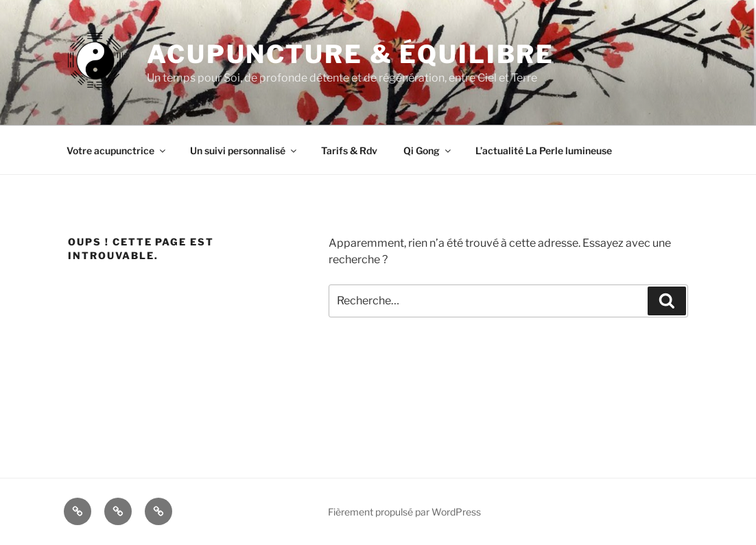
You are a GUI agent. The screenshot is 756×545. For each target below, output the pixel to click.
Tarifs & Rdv (349, 150)
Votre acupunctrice (117, 150)
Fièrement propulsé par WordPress (404, 512)
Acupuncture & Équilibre (351, 54)
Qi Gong (428, 150)
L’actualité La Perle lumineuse (544, 150)
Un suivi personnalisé (244, 150)
